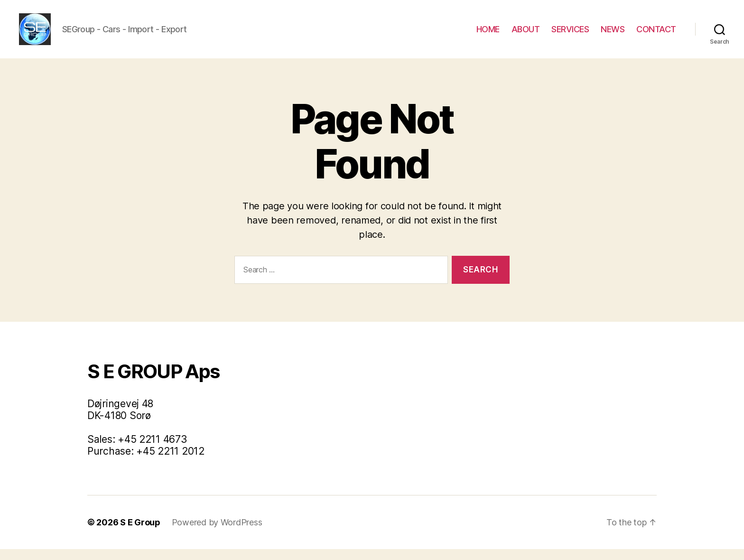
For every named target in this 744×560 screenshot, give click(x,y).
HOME (488, 34)
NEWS (613, 34)
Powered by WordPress (217, 533)
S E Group (140, 533)
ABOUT (526, 34)
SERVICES (570, 34)
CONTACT (656, 34)
